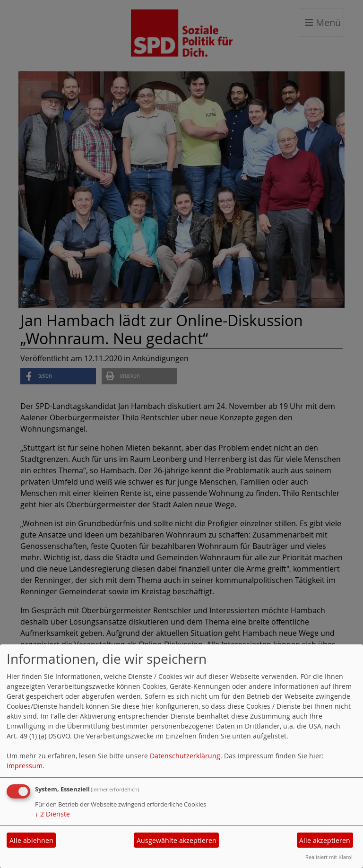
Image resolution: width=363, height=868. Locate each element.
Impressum (25, 766)
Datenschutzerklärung (185, 756)
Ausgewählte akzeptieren (177, 840)
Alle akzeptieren (325, 840)
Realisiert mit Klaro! (329, 857)
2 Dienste (52, 814)
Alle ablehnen (31, 840)
